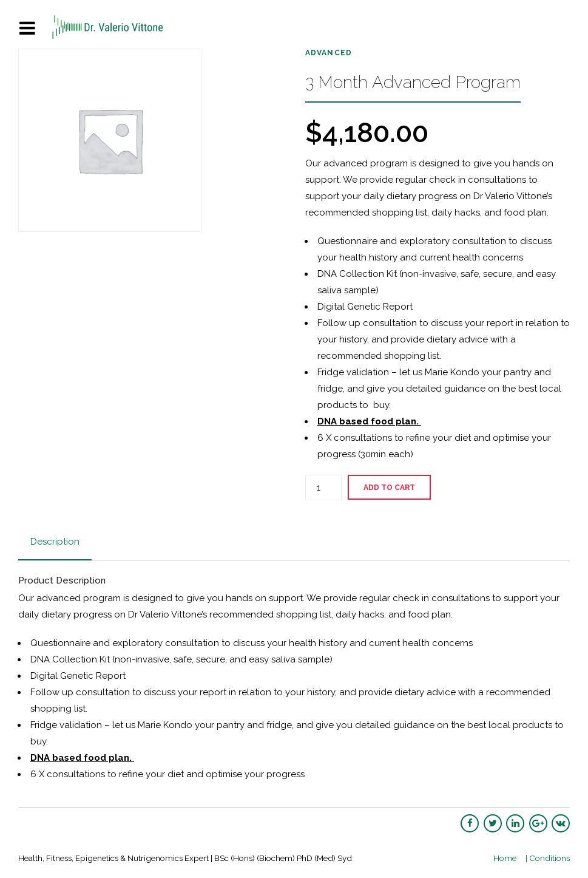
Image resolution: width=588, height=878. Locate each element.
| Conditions (548, 858)
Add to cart (389, 488)
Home (505, 858)
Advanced (329, 53)
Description (55, 542)
